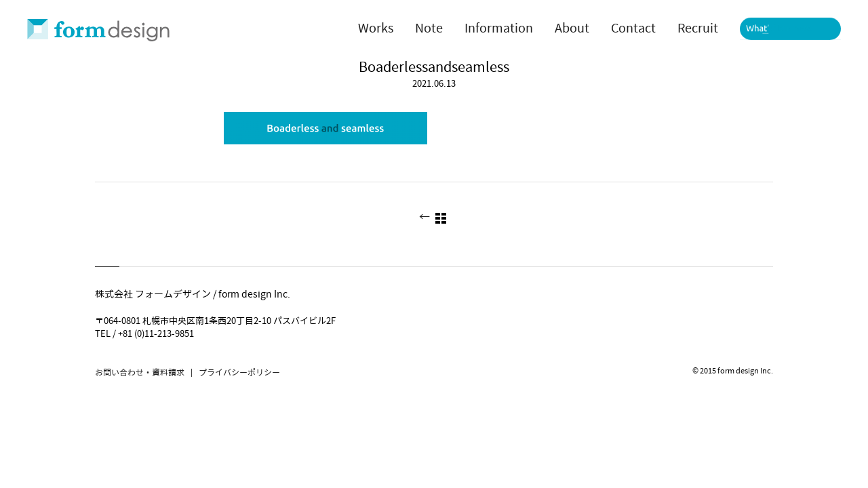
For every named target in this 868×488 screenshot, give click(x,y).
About (572, 28)
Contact (633, 28)
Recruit (698, 28)
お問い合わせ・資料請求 (140, 372)
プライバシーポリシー (239, 372)
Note (429, 28)
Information (499, 28)
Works (376, 28)
